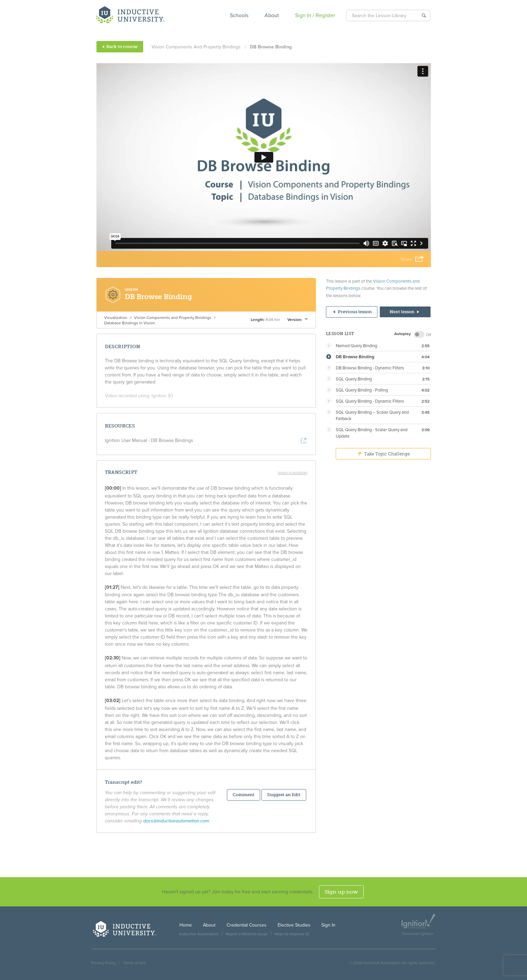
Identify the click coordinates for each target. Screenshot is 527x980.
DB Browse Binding (355, 357)
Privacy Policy (104, 963)
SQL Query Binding (354, 379)
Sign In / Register (315, 15)
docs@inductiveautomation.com (176, 821)
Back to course (120, 47)
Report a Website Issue (247, 934)
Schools (239, 15)
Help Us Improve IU (292, 934)
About (272, 15)
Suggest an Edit (284, 795)
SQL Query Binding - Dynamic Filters (370, 401)
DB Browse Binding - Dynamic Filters (370, 368)
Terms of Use (135, 963)
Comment (244, 795)
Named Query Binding (356, 346)
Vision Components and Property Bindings (196, 47)
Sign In (328, 925)
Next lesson (404, 312)
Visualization (116, 318)
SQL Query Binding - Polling (362, 390)
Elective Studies (294, 925)
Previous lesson (352, 312)
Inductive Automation (199, 934)
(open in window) (293, 473)
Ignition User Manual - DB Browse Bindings (149, 440)
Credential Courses (247, 925)
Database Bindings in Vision (130, 323)
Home (186, 925)
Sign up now (341, 892)
